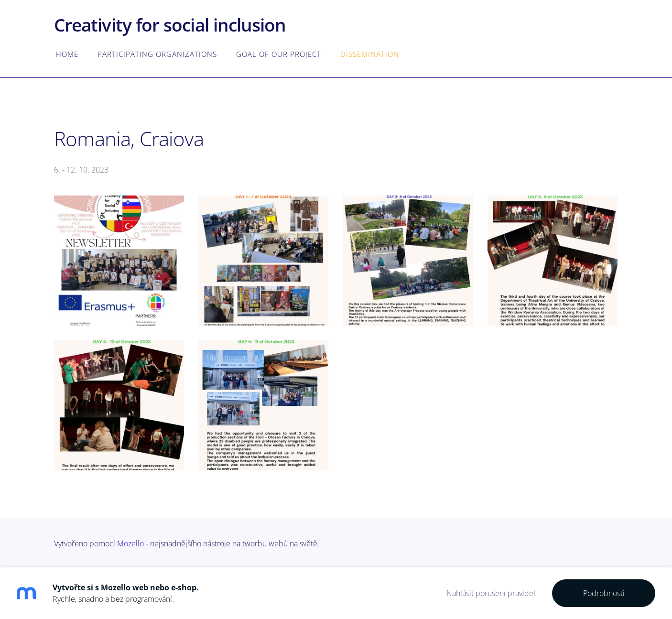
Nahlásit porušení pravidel (491, 593)
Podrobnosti (604, 593)
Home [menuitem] (67, 54)
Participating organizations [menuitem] (157, 54)
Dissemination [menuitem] (370, 54)
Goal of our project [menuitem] (279, 54)
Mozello (130, 543)
